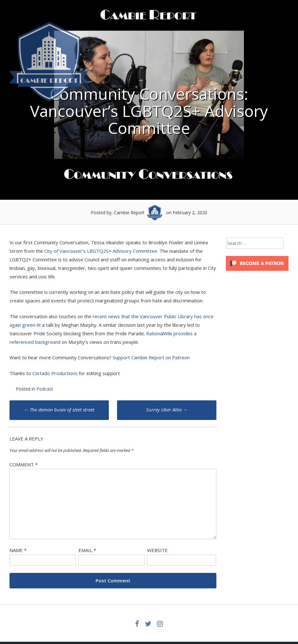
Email (87, 550)
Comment (24, 465)
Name (18, 550)
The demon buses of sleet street (59, 410)
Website (157, 550)
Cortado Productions (55, 373)
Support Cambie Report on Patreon (151, 357)
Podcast (45, 389)
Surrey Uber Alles (167, 410)
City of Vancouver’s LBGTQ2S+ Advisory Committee (101, 251)
